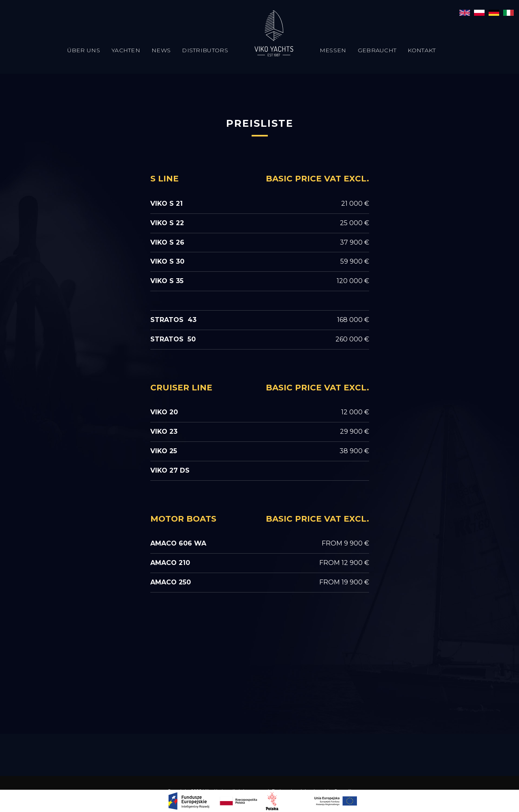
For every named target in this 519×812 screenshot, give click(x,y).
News (161, 50)
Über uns (84, 50)
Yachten (126, 50)
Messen (333, 50)
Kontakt (422, 50)
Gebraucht (377, 50)
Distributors (205, 50)
